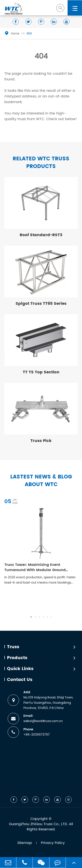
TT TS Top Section (41, 372)
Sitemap (25, 843)
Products (17, 658)
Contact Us (20, 680)
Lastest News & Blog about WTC (41, 481)
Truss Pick (41, 441)
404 (29, 34)
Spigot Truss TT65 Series (41, 304)
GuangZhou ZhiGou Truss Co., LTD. (38, 824)
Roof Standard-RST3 (41, 235)
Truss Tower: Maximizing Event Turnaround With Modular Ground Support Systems (35, 567)
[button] (31, 617)
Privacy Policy (53, 843)
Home (15, 34)
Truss (13, 647)
